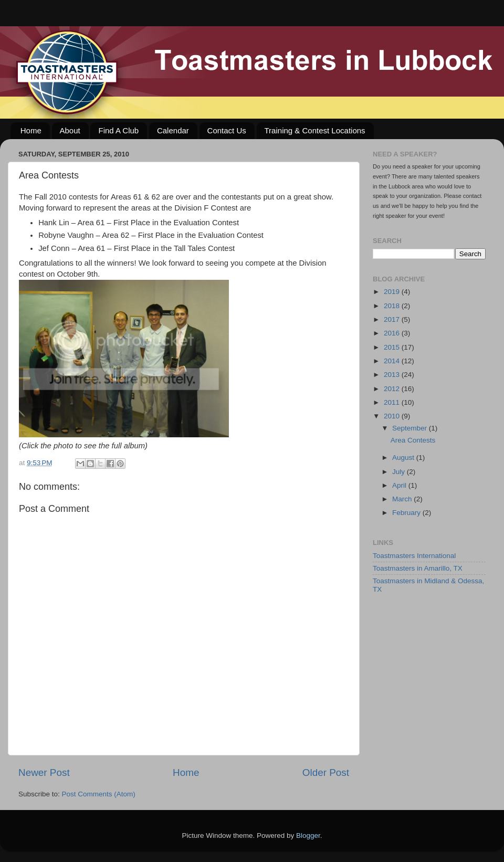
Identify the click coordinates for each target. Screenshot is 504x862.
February (407, 513)
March (403, 499)
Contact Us (227, 130)
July (400, 472)
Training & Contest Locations (315, 130)
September (411, 428)
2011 (393, 402)
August (404, 458)
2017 (393, 319)
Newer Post (44, 772)
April (400, 485)
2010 (393, 416)
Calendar (173, 130)
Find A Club (118, 130)
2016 (393, 333)
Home (31, 130)
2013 (393, 375)
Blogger (308, 835)
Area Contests (413, 440)
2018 (393, 306)
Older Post (326, 772)
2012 (393, 389)
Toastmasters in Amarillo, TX (418, 568)
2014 (393, 361)
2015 (393, 347)
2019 (393, 292)
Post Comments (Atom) (99, 794)
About (70, 130)
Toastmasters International (414, 556)
